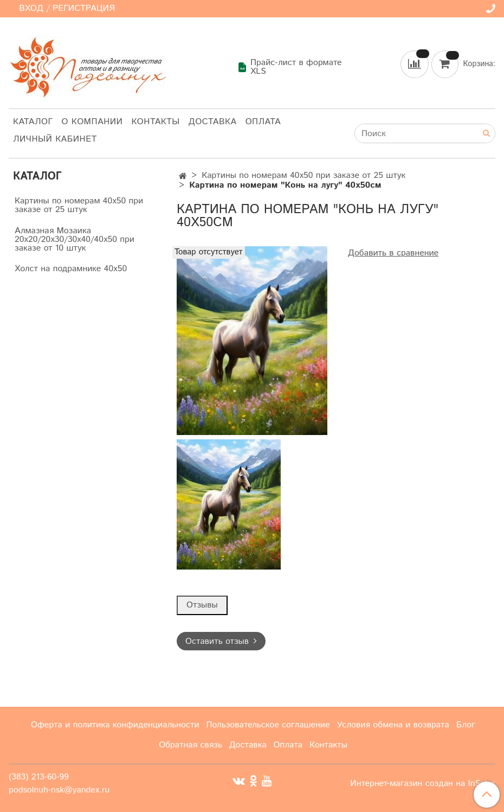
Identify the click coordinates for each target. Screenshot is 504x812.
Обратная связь (190, 745)
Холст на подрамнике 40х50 (71, 269)
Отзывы (202, 605)
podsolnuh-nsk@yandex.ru (59, 790)
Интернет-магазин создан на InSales (423, 784)
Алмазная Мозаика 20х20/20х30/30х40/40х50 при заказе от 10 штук (75, 239)
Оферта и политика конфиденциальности (115, 725)
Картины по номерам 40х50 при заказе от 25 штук (303, 175)
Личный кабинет (55, 139)
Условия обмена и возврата (393, 725)
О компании (92, 122)
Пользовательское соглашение (268, 725)
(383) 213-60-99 (39, 777)
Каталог (33, 122)
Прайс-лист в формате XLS (290, 67)
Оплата (263, 122)
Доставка (213, 122)
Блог (466, 725)
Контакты (155, 122)
